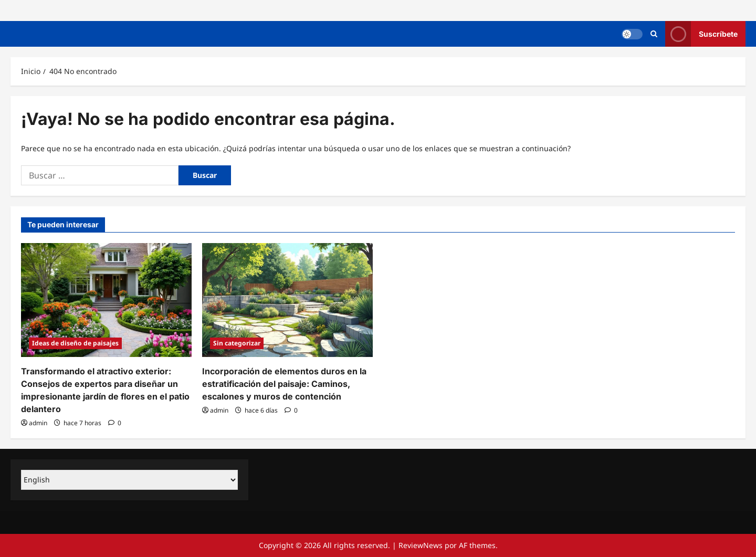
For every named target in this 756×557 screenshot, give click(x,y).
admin (38, 423)
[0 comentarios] (115, 423)
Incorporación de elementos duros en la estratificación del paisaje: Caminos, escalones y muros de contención (284, 384)
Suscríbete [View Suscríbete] (701, 34)
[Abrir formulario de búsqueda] (654, 34)
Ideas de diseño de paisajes (75, 343)
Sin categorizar (237, 343)
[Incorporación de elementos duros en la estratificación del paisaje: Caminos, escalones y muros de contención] (287, 300)
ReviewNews (421, 545)
